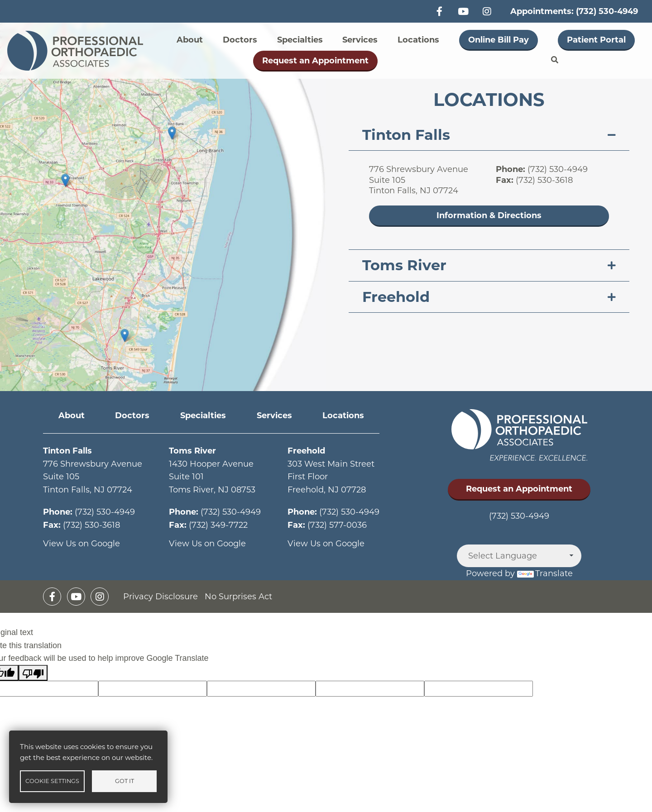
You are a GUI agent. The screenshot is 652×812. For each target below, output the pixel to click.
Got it (125, 781)
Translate (545, 573)
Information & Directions (489, 215)
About (190, 40)
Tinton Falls (406, 135)
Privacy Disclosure (161, 597)
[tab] (489, 135)
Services (360, 40)
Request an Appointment (315, 61)
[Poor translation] (33, 673)
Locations (418, 40)
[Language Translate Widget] (519, 556)
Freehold (396, 297)
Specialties (300, 40)
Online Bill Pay (499, 40)
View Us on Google (81, 544)
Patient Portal (596, 40)
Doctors (240, 40)
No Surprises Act (238, 597)
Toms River (404, 265)
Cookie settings (52, 781)
